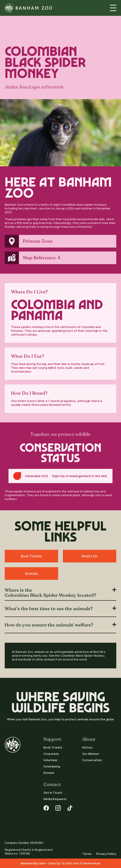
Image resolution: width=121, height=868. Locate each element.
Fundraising (52, 766)
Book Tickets (53, 747)
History (88, 747)
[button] (113, 8)
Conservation (92, 760)
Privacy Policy (106, 854)
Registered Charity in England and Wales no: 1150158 (29, 852)
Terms (87, 854)
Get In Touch (53, 793)
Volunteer (51, 760)
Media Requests (55, 799)
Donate (49, 773)
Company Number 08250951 (24, 843)
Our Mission (91, 754)
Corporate (51, 754)
